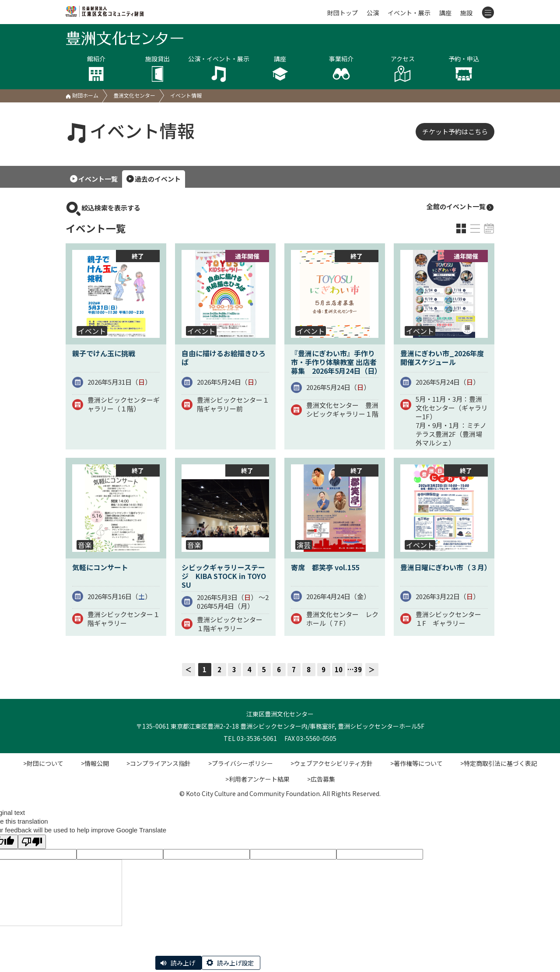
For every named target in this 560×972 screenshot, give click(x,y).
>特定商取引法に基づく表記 (499, 763)
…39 (355, 669)
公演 (373, 13)
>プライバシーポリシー (241, 763)
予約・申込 (464, 68)
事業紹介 (341, 68)
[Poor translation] (32, 842)
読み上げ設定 (235, 963)
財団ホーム (82, 95)
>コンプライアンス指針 (159, 763)
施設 (466, 13)
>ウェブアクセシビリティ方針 (332, 763)
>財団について (43, 763)
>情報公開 (95, 763)
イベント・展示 (409, 13)
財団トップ (343, 13)
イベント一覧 (98, 179)
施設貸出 (157, 68)
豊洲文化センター (134, 95)
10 (339, 669)
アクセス (402, 68)
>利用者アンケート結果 (257, 779)
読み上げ (183, 963)
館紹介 (96, 68)
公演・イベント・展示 (219, 68)
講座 (445, 13)
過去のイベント (158, 179)
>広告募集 (321, 779)
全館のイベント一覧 (460, 207)
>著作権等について (416, 763)
